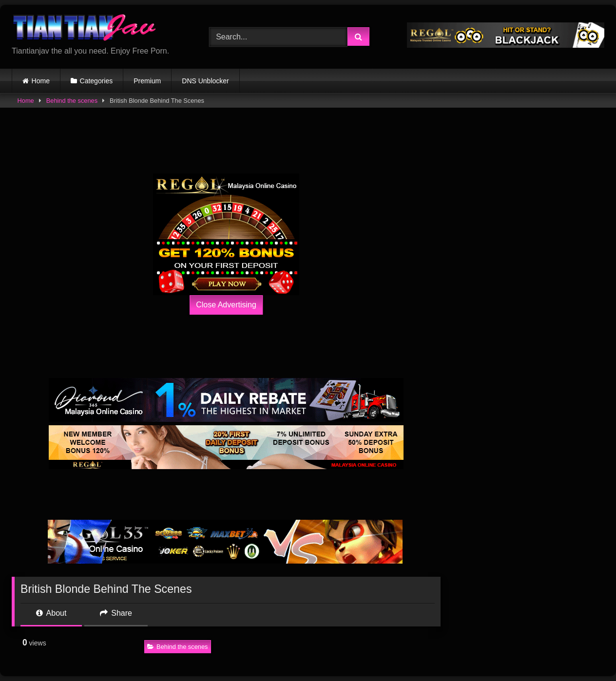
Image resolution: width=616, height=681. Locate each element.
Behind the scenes (72, 101)
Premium (147, 81)
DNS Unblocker (205, 81)
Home (41, 81)
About (51, 613)
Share (116, 613)
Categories (96, 81)
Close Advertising (226, 305)
